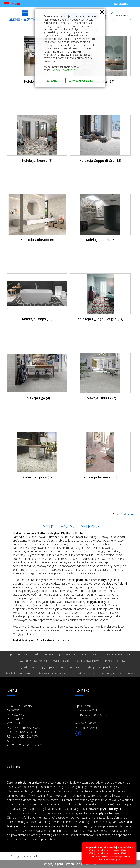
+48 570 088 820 (86, 723)
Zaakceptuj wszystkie (81, 81)
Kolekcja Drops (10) (37, 319)
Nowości (14, 710)
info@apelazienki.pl (88, 728)
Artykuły (14, 741)
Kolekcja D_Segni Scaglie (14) (100, 319)
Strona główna (19, 706)
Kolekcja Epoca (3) (37, 477)
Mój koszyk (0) (122, 16)
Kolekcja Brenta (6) (37, 161)
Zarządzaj (52, 81)
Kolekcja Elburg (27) (100, 398)
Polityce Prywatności (64, 70)
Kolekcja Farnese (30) (100, 477)
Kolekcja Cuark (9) (100, 240)
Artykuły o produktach (25, 745)
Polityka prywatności (24, 728)
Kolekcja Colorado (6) (37, 240)
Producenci (16, 715)
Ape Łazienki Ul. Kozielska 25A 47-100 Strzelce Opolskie (92, 710)
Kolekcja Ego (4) (37, 398)
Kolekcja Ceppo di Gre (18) (100, 161)
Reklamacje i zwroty (23, 736)
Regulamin (15, 719)
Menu (16, 4)
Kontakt (14, 723)
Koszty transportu (22, 732)
